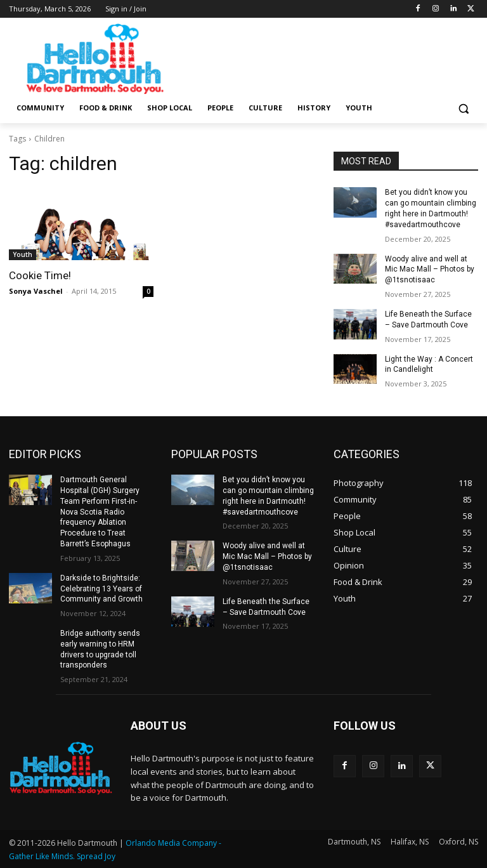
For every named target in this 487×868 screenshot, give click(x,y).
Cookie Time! (40, 275)
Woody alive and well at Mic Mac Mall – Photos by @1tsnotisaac (430, 270)
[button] (463, 108)
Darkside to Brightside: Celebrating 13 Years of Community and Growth (101, 589)
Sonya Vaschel (36, 291)
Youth (23, 254)
